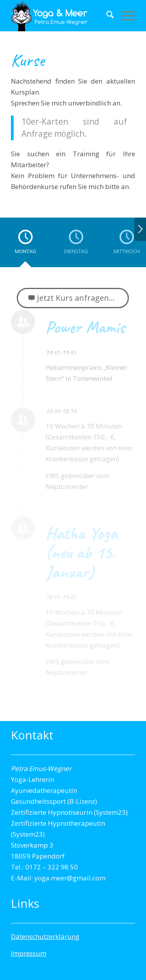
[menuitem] (106, 16)
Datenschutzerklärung (45, 936)
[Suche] (106, 16)
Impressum (29, 953)
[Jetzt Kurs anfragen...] (73, 298)
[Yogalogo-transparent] (61, 16)
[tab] (25, 245)
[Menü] (124, 16)
